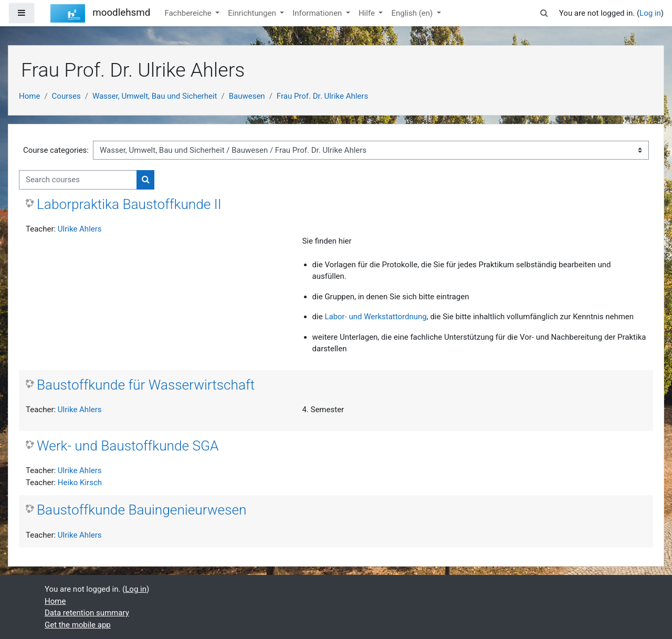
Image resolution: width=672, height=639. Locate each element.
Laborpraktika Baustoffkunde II (129, 204)
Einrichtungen (253, 13)
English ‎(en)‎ (413, 13)
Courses (66, 96)
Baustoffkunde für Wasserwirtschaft (146, 385)
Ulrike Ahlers (80, 229)
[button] (544, 13)
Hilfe (368, 13)
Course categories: (56, 150)
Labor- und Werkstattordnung (375, 317)
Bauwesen (247, 96)
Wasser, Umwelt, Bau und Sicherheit (155, 96)
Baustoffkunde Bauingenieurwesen (142, 510)
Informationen (318, 13)
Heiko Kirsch (80, 483)
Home (29, 96)
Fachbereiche (189, 13)
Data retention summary (87, 613)
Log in (650, 13)
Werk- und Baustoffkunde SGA (128, 446)
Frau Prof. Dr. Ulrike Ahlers (322, 96)
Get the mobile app (78, 625)
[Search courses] (78, 180)
